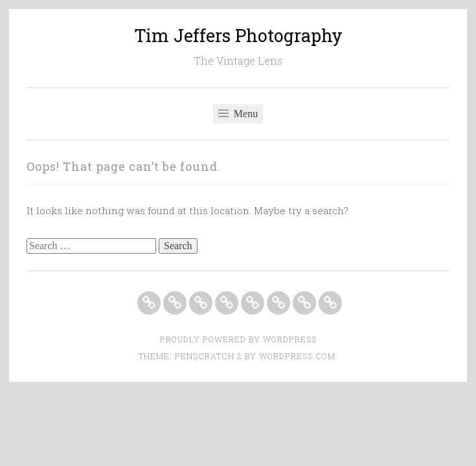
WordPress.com (297, 356)
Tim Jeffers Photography (238, 35)
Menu (238, 114)
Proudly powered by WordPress (238, 339)
